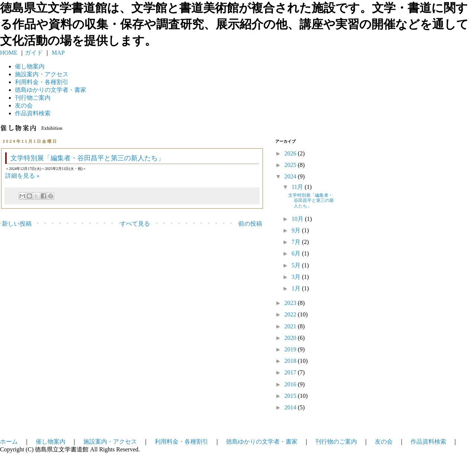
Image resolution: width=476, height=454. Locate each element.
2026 (291, 153)
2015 (291, 396)
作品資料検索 (33, 113)
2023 (291, 303)
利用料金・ (42, 82)
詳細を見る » (22, 176)
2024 (291, 176)
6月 (297, 253)
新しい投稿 (17, 224)
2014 (291, 407)
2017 (291, 372)
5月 (297, 265)
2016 (291, 384)
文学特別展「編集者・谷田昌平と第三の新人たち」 (87, 158)
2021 (291, 326)
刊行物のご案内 (336, 442)
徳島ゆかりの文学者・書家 (262, 442)
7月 (297, 242)
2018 (291, 361)
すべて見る (135, 224)
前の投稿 (250, 224)
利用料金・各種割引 (181, 442)
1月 (297, 288)
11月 (298, 187)
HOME (9, 53)
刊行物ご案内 (33, 98)
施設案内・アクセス (110, 442)
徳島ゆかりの (51, 90)
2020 (291, 338)
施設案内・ (42, 74)
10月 (298, 219)
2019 (291, 349)
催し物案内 (30, 66)
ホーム (9, 442)
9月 (297, 230)
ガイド (34, 53)
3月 (297, 277)
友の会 (24, 105)
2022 (291, 314)
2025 (291, 165)
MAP (57, 53)
